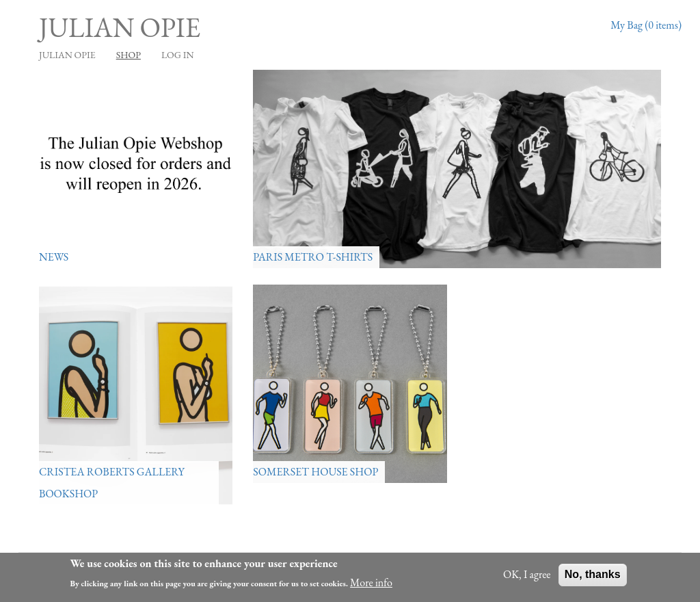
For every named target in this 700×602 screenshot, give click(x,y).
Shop (129, 55)
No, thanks (593, 574)
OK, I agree (527, 574)
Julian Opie (120, 27)
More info (371, 583)
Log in (178, 55)
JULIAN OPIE (67, 55)
